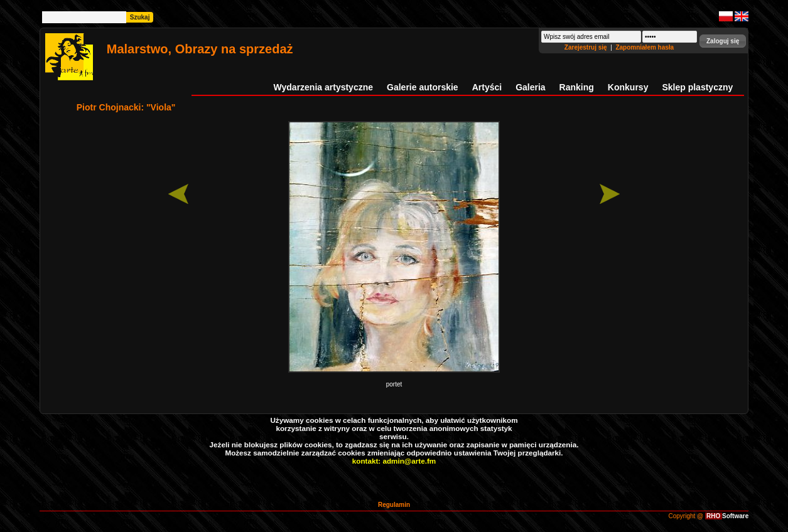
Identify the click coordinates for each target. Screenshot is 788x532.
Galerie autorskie (423, 87)
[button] (723, 41)
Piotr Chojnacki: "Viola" (126, 107)
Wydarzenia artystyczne (323, 87)
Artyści (487, 87)
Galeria (530, 87)
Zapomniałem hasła (645, 47)
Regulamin (394, 505)
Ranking (577, 87)
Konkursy (628, 87)
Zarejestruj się (587, 47)
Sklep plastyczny (697, 87)
